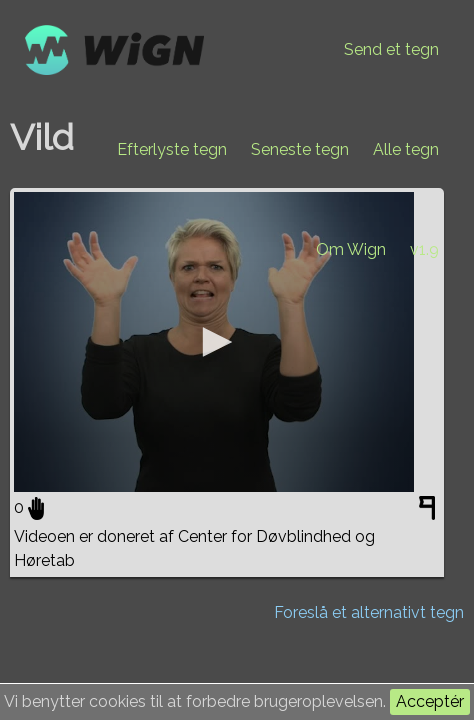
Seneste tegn (300, 149)
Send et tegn (391, 49)
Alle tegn (406, 149)
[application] (214, 342)
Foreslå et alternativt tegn (369, 612)
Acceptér (430, 701)
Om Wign (351, 249)
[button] (214, 342)
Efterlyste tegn (172, 149)
